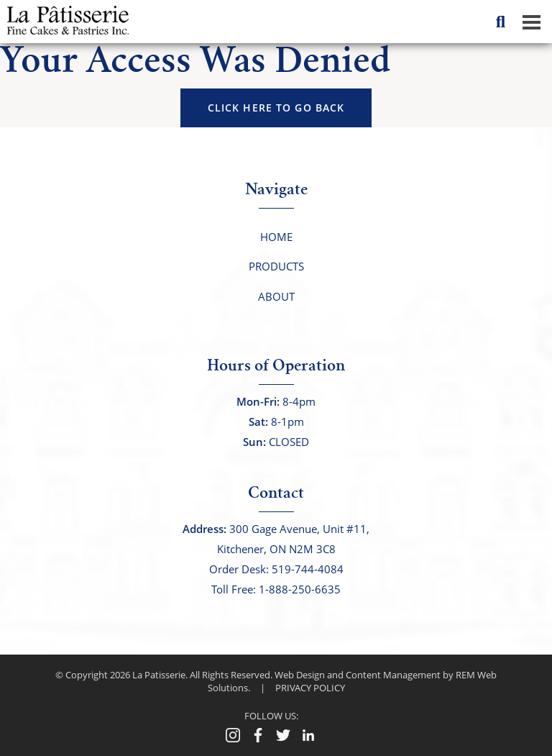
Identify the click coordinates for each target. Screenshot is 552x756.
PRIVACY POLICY (310, 688)
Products (276, 266)
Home (276, 237)
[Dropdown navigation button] (531, 22)
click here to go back (276, 108)
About (276, 296)
